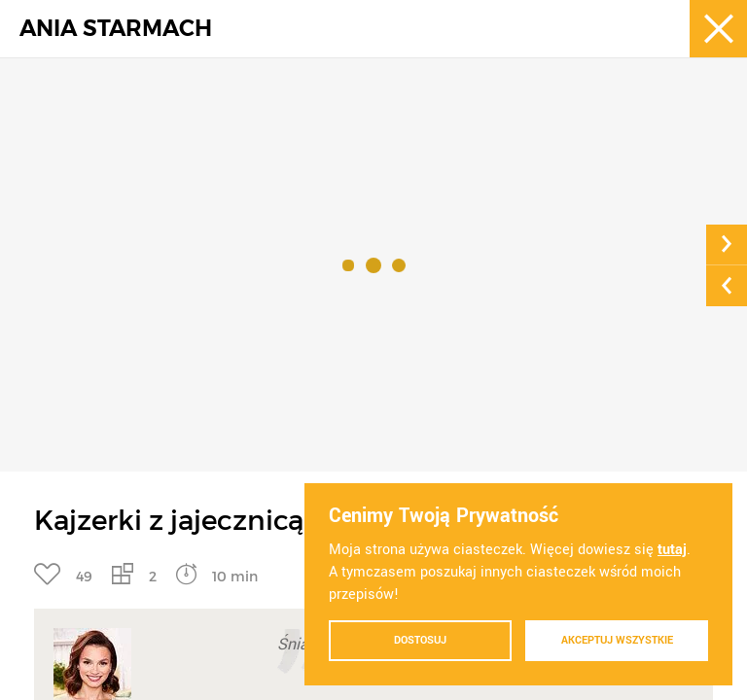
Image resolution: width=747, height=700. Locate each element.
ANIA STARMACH (116, 29)
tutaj (672, 550)
